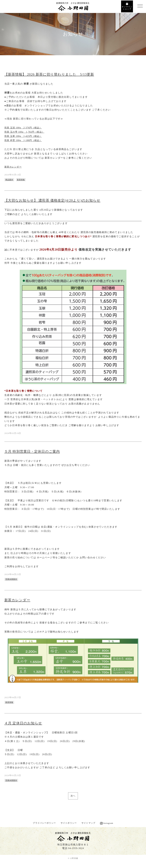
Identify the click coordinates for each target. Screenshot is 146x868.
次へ (73, 797)
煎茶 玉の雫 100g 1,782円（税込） (26, 132)
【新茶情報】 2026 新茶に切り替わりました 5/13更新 (51, 74)
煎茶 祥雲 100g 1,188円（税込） (24, 140)
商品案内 (10, 180)
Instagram (108, 825)
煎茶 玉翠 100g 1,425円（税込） (24, 136)
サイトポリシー (69, 824)
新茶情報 (22, 180)
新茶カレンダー (14, 167)
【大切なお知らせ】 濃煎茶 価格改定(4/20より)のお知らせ (55, 201)
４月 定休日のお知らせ (24, 724)
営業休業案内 (12, 580)
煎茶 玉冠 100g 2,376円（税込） (24, 128)
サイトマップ (88, 824)
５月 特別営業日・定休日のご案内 (33, 452)
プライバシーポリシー (44, 824)
